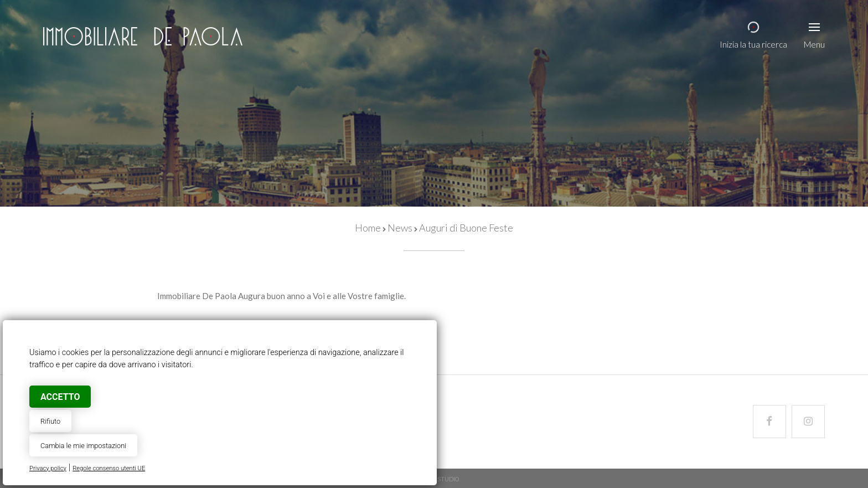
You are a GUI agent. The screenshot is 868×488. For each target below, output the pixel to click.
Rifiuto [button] (50, 421)
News (400, 228)
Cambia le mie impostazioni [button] (83, 446)
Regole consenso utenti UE (109, 468)
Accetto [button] (60, 397)
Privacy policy (48, 468)
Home (368, 228)
